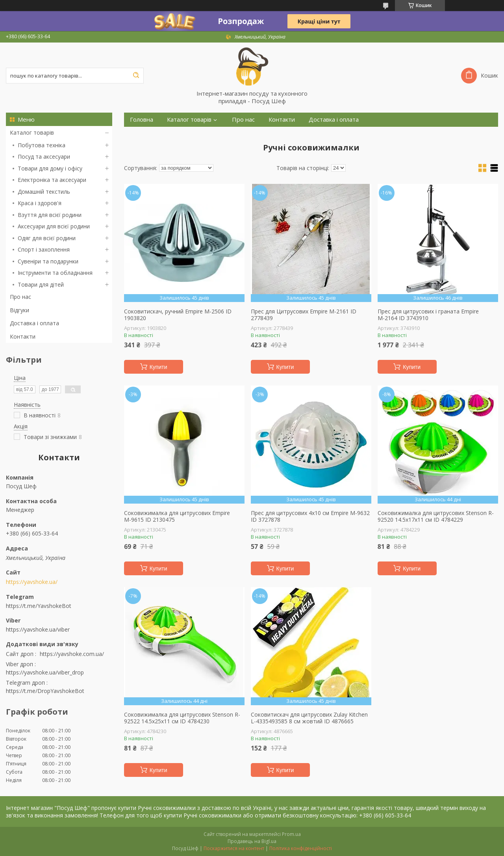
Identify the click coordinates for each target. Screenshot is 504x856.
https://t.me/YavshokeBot (39, 606)
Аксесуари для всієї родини (54, 226)
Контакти (23, 336)
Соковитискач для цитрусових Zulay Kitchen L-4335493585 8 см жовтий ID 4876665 (309, 718)
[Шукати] (136, 76)
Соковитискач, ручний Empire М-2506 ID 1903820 (178, 315)
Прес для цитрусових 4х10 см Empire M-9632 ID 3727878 (310, 516)
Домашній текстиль (44, 192)
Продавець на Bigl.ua (252, 841)
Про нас (20, 297)
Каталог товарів (32, 132)
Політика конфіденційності (301, 848)
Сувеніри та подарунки (48, 261)
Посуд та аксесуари (44, 157)
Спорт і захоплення (44, 249)
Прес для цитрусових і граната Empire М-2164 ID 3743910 (428, 315)
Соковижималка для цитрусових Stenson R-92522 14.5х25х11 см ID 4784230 (182, 718)
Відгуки (19, 310)
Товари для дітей (41, 284)
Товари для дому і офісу (50, 168)
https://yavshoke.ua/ (32, 582)
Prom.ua (291, 834)
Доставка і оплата (34, 323)
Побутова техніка (42, 145)
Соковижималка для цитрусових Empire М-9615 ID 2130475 (177, 516)
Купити (158, 367)
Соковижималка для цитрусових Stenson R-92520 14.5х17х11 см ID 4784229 (436, 516)
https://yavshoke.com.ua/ (72, 654)
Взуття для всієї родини (50, 215)
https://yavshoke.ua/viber (38, 629)
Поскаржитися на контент (234, 848)
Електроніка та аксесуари (52, 180)
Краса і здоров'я (40, 203)
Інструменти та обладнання (55, 273)
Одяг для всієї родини (47, 238)
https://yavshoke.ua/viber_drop (45, 672)
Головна (142, 120)
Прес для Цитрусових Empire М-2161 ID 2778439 (304, 315)
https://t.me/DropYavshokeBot (45, 691)
